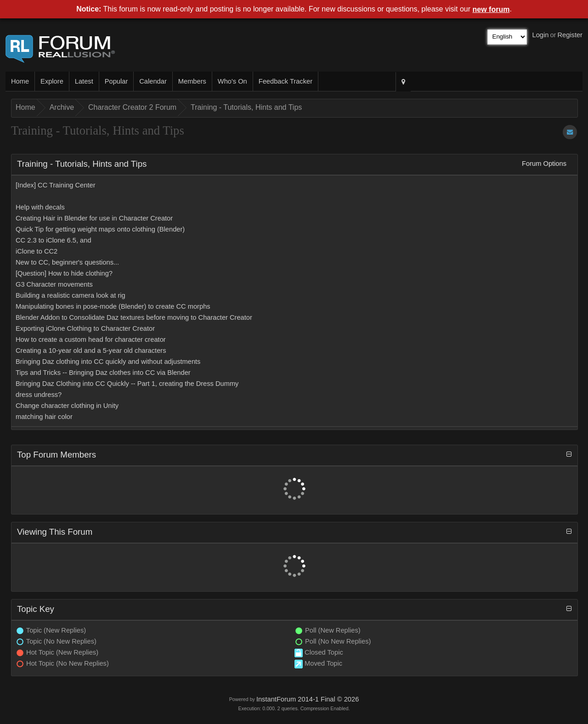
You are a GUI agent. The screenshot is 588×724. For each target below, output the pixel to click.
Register (570, 35)
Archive (62, 107)
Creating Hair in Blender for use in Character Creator (94, 218)
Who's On (232, 81)
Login (541, 35)
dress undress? (39, 395)
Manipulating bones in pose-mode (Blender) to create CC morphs (113, 306)
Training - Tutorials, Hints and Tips (246, 107)
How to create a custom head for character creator (91, 339)
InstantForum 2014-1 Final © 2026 (308, 699)
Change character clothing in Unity (67, 406)
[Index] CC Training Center (56, 185)
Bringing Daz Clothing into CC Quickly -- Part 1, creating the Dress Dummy (127, 384)
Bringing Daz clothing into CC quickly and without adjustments (108, 362)
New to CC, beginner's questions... (67, 262)
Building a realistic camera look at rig (71, 295)
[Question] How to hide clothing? (64, 273)
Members (192, 81)
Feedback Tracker (286, 81)
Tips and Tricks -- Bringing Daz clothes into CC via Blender (103, 373)
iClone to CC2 (37, 251)
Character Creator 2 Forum (132, 107)
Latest (84, 81)
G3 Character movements (54, 284)
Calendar (153, 81)
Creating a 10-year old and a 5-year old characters (91, 351)
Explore (52, 81)
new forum (491, 9)
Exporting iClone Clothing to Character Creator (85, 328)
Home (20, 81)
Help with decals (40, 207)
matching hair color (44, 417)
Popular (116, 81)
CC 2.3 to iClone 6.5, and (54, 240)
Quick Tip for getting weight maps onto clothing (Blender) (100, 229)
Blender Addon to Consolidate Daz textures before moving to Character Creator (134, 317)
